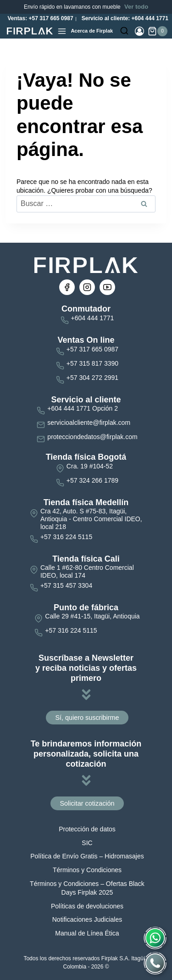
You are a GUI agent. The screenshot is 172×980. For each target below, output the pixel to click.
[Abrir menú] (62, 31)
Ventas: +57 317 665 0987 (39, 18)
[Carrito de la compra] (158, 31)
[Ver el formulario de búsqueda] (124, 31)
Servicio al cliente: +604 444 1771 (124, 18)
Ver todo (136, 7)
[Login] (139, 31)
